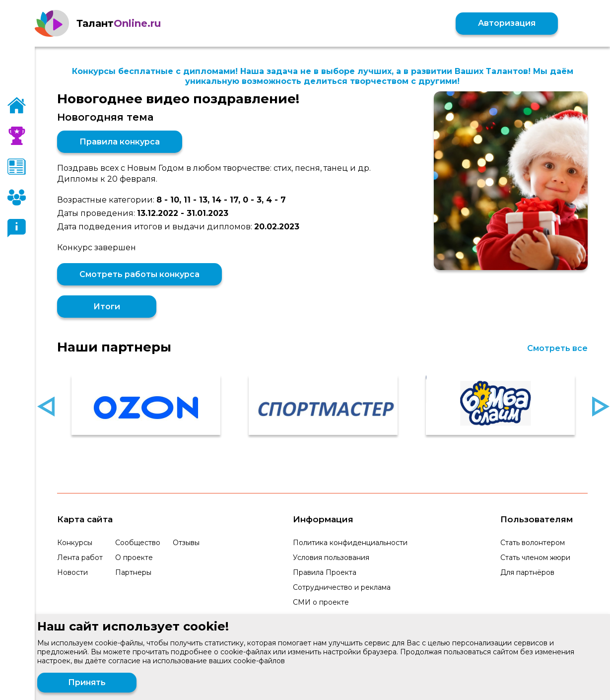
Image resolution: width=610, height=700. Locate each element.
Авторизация (507, 23)
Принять (87, 682)
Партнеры (133, 572)
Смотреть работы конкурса (139, 274)
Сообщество (138, 543)
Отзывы (186, 543)
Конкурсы (75, 543)
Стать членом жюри (535, 558)
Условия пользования (331, 558)
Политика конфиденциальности (350, 543)
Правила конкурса (120, 142)
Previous (46, 406)
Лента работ (80, 558)
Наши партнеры (114, 347)
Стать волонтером (533, 543)
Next (601, 406)
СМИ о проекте (321, 602)
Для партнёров (527, 572)
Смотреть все (557, 348)
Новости (72, 572)
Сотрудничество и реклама (342, 587)
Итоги (107, 307)
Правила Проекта (325, 572)
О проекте (134, 558)
